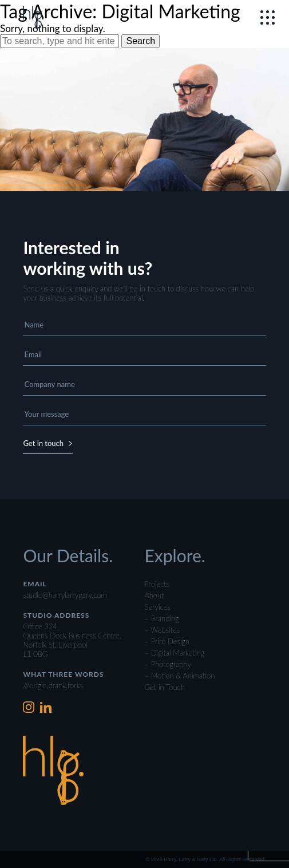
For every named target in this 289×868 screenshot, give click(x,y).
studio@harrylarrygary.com (65, 595)
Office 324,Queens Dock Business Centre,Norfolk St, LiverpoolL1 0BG (72, 640)
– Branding (162, 618)
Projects (157, 584)
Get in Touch (165, 687)
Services (158, 607)
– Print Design (167, 641)
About (155, 595)
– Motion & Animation (180, 676)
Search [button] (140, 41)
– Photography (168, 664)
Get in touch (48, 443)
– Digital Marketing (175, 653)
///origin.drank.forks (53, 685)
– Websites (163, 630)
